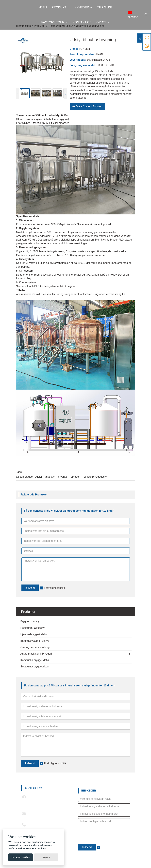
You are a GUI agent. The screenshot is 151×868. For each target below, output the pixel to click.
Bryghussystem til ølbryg (35, 641)
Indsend (30, 763)
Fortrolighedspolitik (55, 763)
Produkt (61, 7)
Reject (46, 857)
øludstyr (50, 477)
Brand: (74, 49)
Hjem (43, 7)
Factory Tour (54, 22)
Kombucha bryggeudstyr (35, 660)
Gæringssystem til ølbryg (35, 647)
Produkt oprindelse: (82, 54)
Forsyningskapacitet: (83, 65)
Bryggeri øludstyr (30, 621)
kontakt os (82, 22)
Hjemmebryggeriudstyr (34, 634)
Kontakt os (34, 788)
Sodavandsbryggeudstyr (35, 667)
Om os (103, 22)
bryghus (63, 477)
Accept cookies (21, 857)
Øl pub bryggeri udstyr (29, 477)
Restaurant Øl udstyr (33, 628)
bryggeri (76, 477)
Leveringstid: (78, 60)
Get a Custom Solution (87, 106)
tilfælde (105, 7)
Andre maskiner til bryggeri (36, 654)
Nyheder (84, 7)
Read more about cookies (31, 848)
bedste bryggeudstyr (96, 477)
